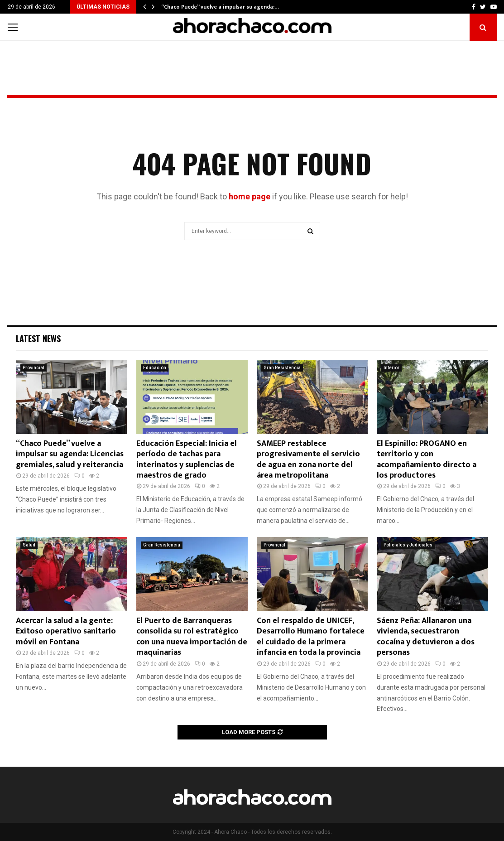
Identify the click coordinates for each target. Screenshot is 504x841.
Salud (29, 545)
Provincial (34, 368)
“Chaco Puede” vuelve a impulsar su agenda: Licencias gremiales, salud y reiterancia (70, 454)
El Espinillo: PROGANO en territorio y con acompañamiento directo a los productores (427, 459)
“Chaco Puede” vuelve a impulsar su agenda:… (220, 7)
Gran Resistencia (282, 368)
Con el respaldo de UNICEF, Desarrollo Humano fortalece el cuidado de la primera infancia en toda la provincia (311, 637)
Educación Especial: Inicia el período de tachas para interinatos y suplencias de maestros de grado (187, 459)
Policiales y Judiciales (408, 545)
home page (250, 196)
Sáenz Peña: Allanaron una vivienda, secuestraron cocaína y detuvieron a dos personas (426, 637)
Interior (391, 368)
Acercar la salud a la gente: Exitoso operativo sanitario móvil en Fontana (66, 631)
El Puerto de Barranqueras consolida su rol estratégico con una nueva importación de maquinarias (192, 637)
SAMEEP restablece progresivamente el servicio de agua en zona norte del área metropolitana (308, 459)
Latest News (38, 338)
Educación (155, 368)
